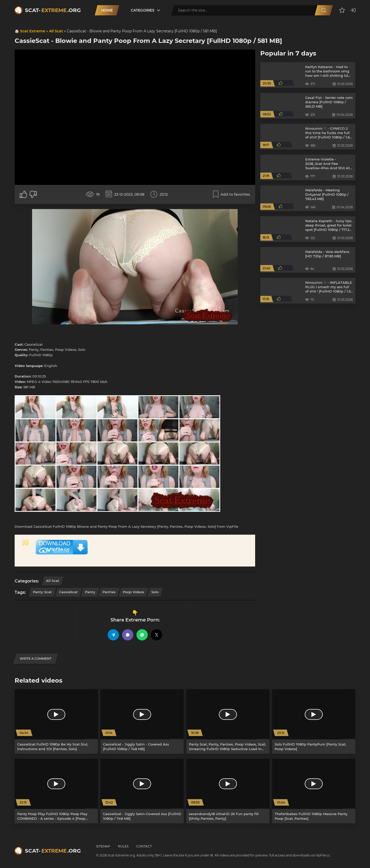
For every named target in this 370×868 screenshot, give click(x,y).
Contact (144, 846)
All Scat (56, 31)
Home (107, 10)
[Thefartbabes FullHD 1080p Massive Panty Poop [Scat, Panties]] (314, 791)
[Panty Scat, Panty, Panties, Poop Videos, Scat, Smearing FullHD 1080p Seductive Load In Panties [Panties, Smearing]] (228, 721)
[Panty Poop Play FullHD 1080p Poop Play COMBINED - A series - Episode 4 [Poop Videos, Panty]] (56, 791)
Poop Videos (133, 592)
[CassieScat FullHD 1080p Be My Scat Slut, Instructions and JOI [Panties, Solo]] (56, 721)
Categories (143, 10)
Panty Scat (42, 592)
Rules (123, 846)
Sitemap (103, 846)
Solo (155, 592)
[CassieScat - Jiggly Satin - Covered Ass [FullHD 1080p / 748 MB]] (142, 721)
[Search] (324, 10)
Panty (90, 592)
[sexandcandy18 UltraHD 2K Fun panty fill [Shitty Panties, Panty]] (228, 791)
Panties (109, 592)
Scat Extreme (33, 31)
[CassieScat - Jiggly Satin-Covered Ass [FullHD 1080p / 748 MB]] (142, 791)
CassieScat (68, 592)
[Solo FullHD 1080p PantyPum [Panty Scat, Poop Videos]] (314, 721)
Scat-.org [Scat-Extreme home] (53, 10)
